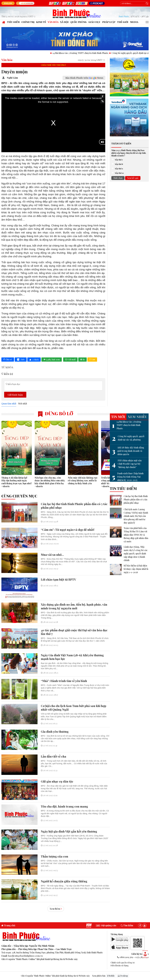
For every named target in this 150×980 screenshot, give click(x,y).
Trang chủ (8, 925)
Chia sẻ (8, 359)
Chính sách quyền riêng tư (123, 963)
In (82, 359)
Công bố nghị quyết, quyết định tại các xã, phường (128, 438)
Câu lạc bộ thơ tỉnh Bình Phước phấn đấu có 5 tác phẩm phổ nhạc (136, 499)
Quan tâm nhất (9, 404)
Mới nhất (23, 404)
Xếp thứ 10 (118, 173)
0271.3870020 (142, 957)
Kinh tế (41, 22)
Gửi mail (70, 359)
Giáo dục (94, 22)
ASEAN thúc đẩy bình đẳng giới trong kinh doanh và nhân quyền (128, 451)
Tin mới (118, 417)
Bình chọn (118, 178)
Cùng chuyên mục (19, 496)
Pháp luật (109, 22)
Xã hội (64, 22)
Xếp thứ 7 (118, 160)
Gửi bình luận (15, 395)
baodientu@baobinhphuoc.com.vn (25, 956)
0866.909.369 (126, 957)
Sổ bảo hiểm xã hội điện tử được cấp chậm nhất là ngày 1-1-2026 (136, 569)
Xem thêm (56, 909)
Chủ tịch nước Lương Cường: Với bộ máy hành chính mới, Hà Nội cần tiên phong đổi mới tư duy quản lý (136, 516)
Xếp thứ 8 (118, 164)
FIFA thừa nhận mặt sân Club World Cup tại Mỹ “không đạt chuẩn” (127, 464)
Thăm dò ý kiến (121, 144)
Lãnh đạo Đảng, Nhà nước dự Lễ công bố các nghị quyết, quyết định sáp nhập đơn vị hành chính (136, 553)
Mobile (111, 976)
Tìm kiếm (127, 925)
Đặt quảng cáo (106, 925)
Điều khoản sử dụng (120, 965)
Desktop (123, 976)
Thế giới (123, 22)
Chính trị (28, 22)
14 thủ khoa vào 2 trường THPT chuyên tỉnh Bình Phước (127, 425)
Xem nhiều (137, 417)
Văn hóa (53, 22)
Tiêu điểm (13, 22)
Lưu (92, 359)
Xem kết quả (133, 178)
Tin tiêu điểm (123, 488)
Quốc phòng (79, 22)
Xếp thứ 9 (118, 168)
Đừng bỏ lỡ (56, 414)
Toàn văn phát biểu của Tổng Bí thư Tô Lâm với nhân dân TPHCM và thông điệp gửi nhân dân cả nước (136, 535)
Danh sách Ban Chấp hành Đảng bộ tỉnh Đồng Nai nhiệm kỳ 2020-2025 (128, 477)
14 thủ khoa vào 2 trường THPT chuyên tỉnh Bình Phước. (92, 53)
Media (134, 22)
